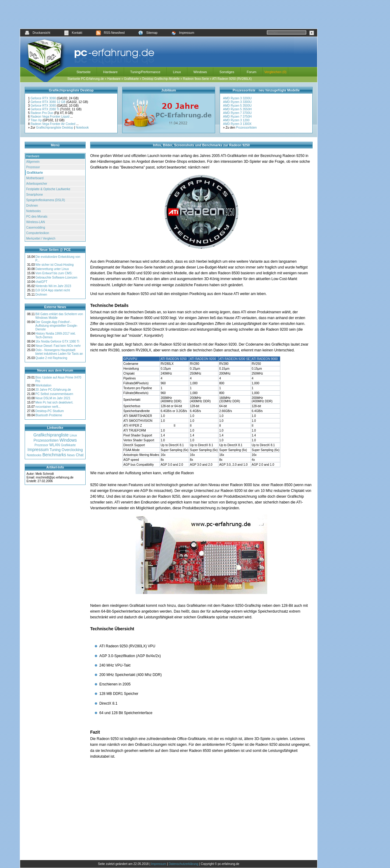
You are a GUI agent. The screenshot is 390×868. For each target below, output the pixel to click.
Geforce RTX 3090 (44, 98)
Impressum (183, 33)
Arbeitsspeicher (37, 184)
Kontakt (73, 33)
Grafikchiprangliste (51, 435)
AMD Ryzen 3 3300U (237, 102)
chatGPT (41, 282)
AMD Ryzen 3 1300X (237, 124)
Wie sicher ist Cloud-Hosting (55, 265)
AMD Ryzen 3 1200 (236, 120)
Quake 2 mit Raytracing (51, 358)
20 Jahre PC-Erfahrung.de (53, 390)
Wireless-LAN (35, 222)
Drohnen (32, 206)
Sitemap (148, 33)
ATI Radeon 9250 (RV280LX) (232, 79)
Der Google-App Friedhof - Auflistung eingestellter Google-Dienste (57, 326)
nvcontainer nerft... (48, 407)
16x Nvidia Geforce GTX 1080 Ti (57, 342)
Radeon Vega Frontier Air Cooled (53, 124)
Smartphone (34, 195)
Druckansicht (37, 33)
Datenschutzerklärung (184, 864)
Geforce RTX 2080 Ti (45, 109)
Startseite (83, 72)
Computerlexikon (38, 233)
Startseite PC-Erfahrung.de (86, 79)
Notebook (82, 128)
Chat (80, 455)
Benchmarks (54, 455)
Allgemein (33, 162)
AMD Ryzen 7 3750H (237, 117)
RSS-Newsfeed (110, 33)
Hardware (110, 72)
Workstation (43, 385)
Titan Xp (37, 120)
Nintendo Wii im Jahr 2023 (53, 286)
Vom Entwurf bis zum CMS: (54, 273)
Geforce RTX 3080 (44, 106)
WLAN (55, 445)
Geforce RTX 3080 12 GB (48, 102)
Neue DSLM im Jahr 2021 (53, 398)
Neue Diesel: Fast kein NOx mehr (58, 346)
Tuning (55, 450)
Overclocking (72, 450)
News (71, 455)
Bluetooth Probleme (49, 415)
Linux (177, 72)
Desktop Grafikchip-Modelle (161, 79)
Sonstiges (227, 72)
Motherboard (35, 178)
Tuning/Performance (145, 72)
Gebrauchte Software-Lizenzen (56, 277)
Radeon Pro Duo (42, 113)
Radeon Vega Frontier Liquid (50, 117)
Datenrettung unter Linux (52, 269)
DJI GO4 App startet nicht (53, 290)
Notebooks (34, 211)
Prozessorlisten (246, 128)
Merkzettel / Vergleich (41, 238)
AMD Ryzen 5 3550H (237, 109)
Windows (200, 72)
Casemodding (36, 228)
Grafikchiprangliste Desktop (55, 128)
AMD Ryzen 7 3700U (237, 113)
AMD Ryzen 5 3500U (237, 106)
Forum (252, 72)
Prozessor (33, 167)
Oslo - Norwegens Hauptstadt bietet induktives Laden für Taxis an (59, 352)
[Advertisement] (169, 14)
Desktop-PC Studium (50, 411)
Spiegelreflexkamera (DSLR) (46, 200)
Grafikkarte (131, 79)
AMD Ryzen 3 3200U (237, 98)
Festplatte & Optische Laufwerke (48, 189)
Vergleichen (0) (275, 72)
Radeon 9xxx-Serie (196, 79)
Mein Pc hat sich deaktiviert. (54, 402)
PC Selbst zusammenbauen (54, 394)
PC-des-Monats (37, 217)
